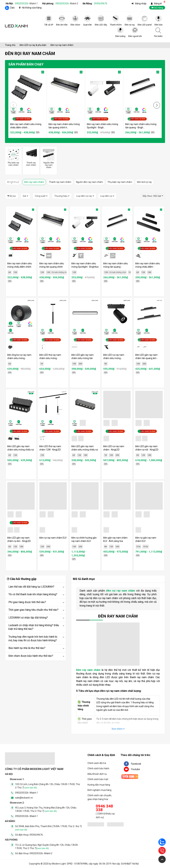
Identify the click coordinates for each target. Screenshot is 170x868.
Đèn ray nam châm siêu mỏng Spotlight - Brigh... (102, 126)
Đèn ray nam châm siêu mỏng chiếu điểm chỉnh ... (26, 126)
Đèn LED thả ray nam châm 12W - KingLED (50, 448)
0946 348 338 (104, 808)
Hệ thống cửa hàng (32, 8)
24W (48, 547)
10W (74, 364)
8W (106, 547)
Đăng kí (158, 3)
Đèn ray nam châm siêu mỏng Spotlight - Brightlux (85, 265)
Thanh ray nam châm (60, 182)
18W (130, 272)
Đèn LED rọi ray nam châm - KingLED (114, 448)
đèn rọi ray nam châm (121, 591)
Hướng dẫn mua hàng (99, 785)
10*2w (146, 547)
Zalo (12, 8)
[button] (157, 105)
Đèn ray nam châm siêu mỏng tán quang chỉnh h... (64, 126)
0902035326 (26, 3)
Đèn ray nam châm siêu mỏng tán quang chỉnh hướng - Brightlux (52, 267)
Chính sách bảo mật (98, 779)
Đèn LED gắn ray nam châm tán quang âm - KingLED (147, 358)
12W (15, 272)
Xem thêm (118, 729)
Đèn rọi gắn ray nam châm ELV (146, 539)
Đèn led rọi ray (144, 182)
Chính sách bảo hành (98, 768)
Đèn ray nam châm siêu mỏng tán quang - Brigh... (141, 126)
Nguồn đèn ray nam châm (89, 182)
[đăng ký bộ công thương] (96, 825)
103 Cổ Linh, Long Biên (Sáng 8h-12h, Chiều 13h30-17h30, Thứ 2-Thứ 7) (48, 786)
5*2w (138, 547)
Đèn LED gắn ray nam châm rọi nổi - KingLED (147, 448)
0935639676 (101, 3)
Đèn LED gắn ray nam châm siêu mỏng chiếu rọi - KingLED (85, 450)
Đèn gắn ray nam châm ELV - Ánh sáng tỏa (115, 539)
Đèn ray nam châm (34, 182)
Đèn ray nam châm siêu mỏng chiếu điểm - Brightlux (148, 267)
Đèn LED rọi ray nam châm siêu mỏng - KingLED (114, 358)
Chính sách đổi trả (97, 763)
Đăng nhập (141, 3)
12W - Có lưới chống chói (57, 272)
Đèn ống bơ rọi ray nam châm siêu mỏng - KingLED (19, 358)
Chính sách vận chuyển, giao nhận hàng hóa (100, 797)
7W (42, 364)
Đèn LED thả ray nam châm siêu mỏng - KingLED (50, 358)
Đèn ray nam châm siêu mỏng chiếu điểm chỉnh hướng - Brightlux (20, 267)
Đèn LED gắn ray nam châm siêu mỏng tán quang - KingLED (83, 358)
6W (10, 272)
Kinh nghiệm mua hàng (99, 790)
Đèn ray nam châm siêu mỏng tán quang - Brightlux (116, 267)
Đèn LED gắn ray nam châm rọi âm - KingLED (19, 539)
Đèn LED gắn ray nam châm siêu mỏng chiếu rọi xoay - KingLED (21, 450)
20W (80, 364)
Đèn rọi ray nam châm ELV (53, 538)
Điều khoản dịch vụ (97, 774)
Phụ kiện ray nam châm (120, 182)
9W (106, 364)
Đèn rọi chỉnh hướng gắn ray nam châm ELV (84, 539)
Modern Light (59, 864)
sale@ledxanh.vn (24, 798)
